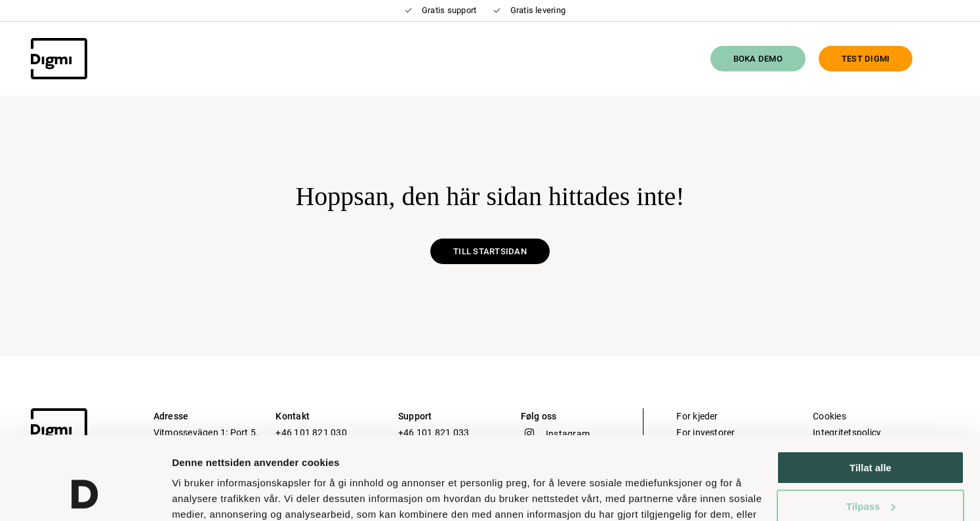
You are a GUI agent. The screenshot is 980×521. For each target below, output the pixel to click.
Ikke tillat (870, 473)
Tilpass (871, 435)
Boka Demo (758, 59)
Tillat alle (870, 397)
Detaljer (190, 495)
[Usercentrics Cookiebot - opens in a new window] (85, 495)
